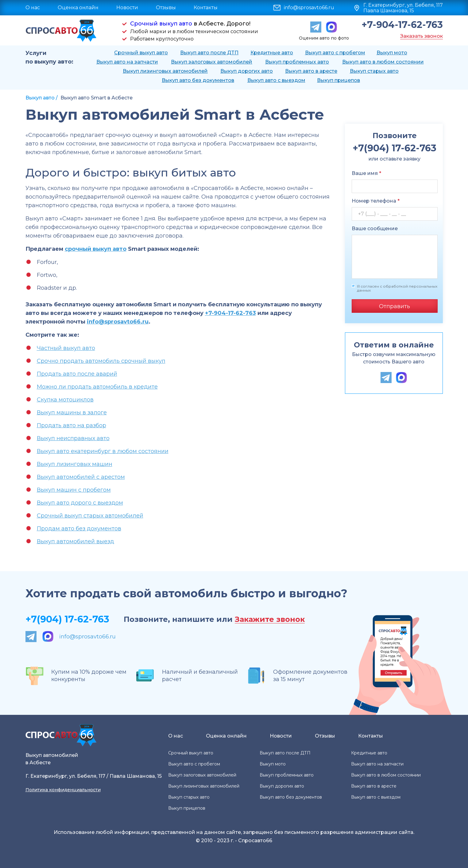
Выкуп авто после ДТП (209, 53)
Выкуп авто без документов (198, 80)
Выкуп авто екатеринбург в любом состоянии (103, 451)
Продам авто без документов (79, 529)
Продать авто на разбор (72, 425)
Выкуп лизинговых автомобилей (165, 71)
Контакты (206, 8)
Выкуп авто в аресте (311, 71)
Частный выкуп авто (66, 348)
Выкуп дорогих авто (247, 71)
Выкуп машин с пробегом (74, 490)
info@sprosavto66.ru (309, 8)
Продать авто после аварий (77, 374)
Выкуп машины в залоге (72, 413)
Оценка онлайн (78, 8)
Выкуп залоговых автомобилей (212, 62)
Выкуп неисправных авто (73, 438)
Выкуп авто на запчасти (127, 62)
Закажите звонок (270, 620)
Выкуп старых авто (374, 71)
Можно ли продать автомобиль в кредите (97, 387)
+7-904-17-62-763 (402, 25)
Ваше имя (366, 173)
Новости (127, 8)
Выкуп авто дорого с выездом (80, 503)
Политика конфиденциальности (63, 790)
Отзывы (166, 8)
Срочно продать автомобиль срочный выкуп (101, 361)
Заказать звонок (422, 36)
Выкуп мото (392, 53)
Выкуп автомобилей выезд (75, 541)
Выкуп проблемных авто (297, 62)
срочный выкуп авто (96, 249)
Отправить (395, 306)
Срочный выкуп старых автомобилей (90, 516)
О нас (33, 8)
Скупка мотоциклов (65, 400)
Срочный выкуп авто (161, 24)
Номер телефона (376, 201)
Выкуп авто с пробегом (335, 53)
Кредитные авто (272, 53)
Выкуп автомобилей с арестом (81, 477)
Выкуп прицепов (338, 80)
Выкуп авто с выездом (276, 80)
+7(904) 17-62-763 (67, 619)
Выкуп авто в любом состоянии (383, 62)
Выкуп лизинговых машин (75, 464)
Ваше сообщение (375, 229)
